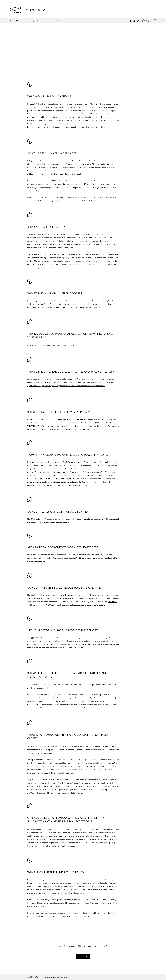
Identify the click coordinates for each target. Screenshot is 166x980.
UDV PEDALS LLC (34, 10)
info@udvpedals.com (93, 201)
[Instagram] (134, 21)
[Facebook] (131, 21)
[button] (155, 21)
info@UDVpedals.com (77, 429)
